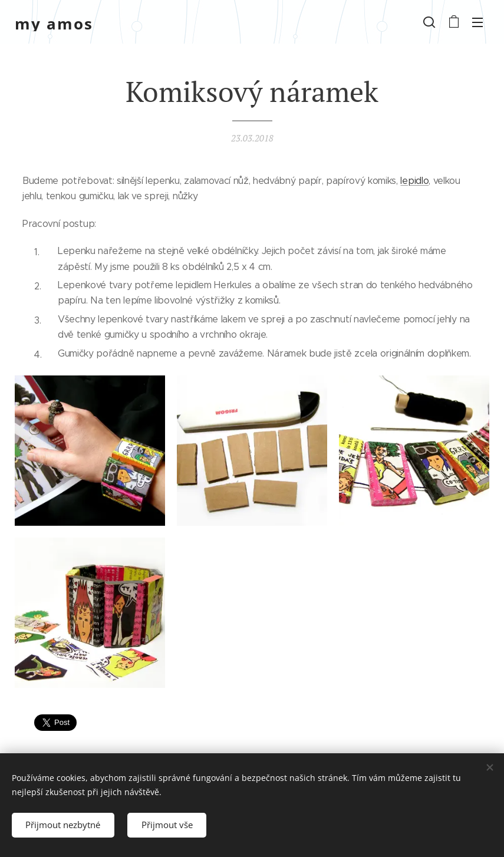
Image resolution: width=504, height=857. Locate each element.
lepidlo (414, 181)
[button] (429, 22)
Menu (477, 22)
